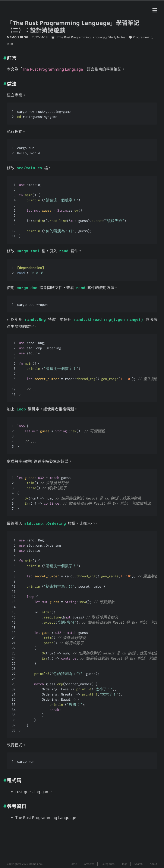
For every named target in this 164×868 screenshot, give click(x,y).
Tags (124, 861)
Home (73, 861)
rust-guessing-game (34, 789)
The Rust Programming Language (53, 69)
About (154, 861)
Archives (89, 861)
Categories (108, 861)
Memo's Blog (18, 37)
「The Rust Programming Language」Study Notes (90, 37)
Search (139, 861)
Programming (143, 37)
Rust (10, 44)
